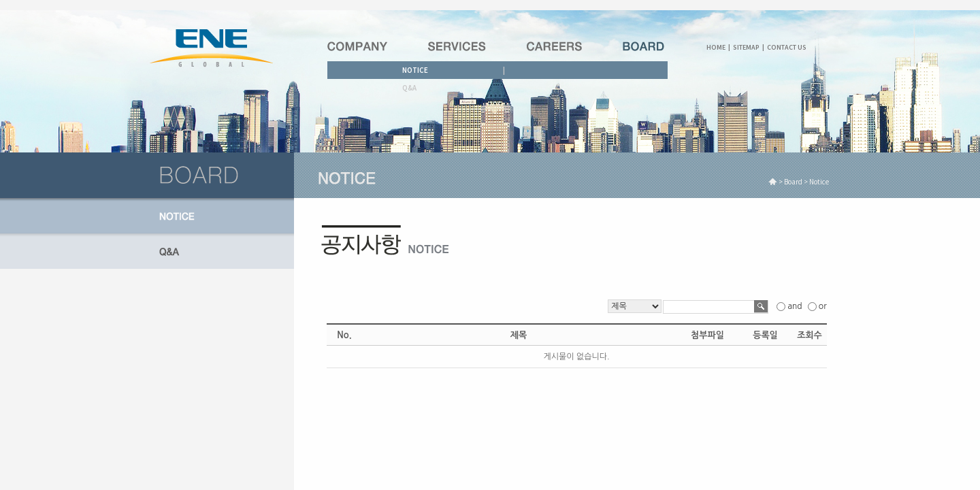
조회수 (810, 335)
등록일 (765, 335)
